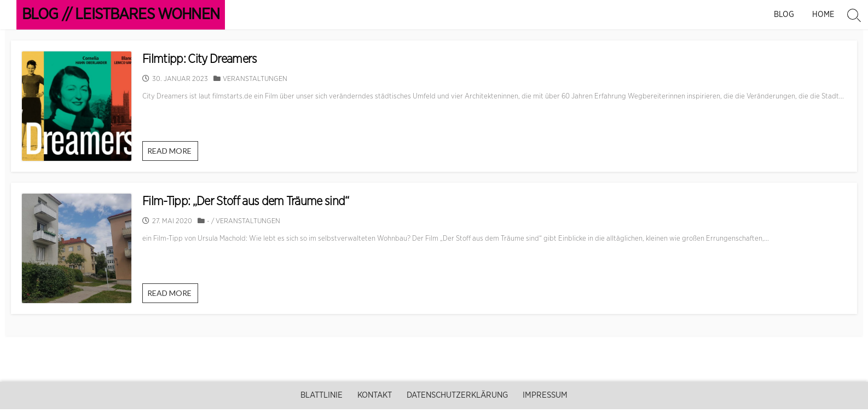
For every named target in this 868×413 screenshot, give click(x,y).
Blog (785, 14)
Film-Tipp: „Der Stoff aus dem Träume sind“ (246, 201)
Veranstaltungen (255, 79)
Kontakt (375, 395)
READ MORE (172, 153)
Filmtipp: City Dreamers (200, 59)
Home (823, 14)
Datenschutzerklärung (457, 395)
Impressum (545, 395)
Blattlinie (322, 395)
